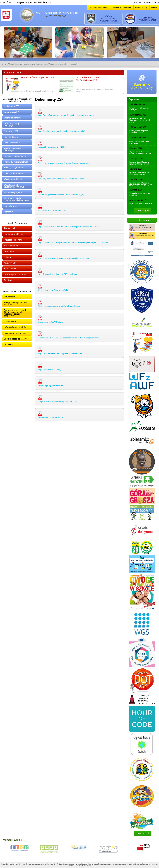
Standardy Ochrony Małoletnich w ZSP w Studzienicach (61, 179)
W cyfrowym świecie (13, 179)
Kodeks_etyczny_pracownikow (50, 386)
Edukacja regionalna (13, 168)
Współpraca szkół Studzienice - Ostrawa (14, 186)
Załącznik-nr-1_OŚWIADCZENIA (51, 322)
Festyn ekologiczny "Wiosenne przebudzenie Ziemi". (140, 120)
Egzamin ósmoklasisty (14, 234)
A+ (4, 3)
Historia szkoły (141, 8)
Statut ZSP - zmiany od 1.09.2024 (52, 147)
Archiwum (8, 212)
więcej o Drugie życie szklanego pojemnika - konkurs (94, 90)
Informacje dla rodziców (15, 274)
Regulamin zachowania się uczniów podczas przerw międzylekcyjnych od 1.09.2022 (73, 242)
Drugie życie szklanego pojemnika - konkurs (89, 79)
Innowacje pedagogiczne (15, 156)
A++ (9, 2)
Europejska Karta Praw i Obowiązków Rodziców (57, 401)
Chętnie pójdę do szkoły (15, 339)
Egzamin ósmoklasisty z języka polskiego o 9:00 (139, 163)
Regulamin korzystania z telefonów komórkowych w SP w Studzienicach (68, 227)
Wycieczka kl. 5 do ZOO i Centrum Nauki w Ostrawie (140, 152)
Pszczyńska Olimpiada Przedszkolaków (139, 132)
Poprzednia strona (151, 2)
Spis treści (138, 2)
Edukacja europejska (13, 173)
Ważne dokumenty (57, 64)
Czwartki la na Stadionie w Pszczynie (140, 109)
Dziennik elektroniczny (122, 8)
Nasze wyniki (10, 263)
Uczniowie (9, 251)
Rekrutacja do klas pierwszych (12, 149)
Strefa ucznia (10, 269)
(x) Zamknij (87, 866)
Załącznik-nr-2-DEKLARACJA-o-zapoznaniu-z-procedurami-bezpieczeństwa (69, 338)
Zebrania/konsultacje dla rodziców (140, 194)
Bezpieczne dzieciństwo (15, 333)
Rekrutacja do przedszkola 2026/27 (16, 303)
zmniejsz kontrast (43, 2)
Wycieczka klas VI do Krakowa (142, 204)
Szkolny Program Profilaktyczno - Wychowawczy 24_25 (61, 195)
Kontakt (154, 8)
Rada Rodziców (11, 137)
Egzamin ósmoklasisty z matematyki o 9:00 (139, 173)
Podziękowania (11, 206)
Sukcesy (8, 257)
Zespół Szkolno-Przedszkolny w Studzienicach (28, 64)
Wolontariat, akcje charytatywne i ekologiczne (17, 199)
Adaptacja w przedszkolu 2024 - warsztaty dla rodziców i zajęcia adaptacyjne (15, 313)
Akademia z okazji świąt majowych (139, 142)
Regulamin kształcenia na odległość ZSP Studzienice (60, 354)
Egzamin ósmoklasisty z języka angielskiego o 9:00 (141, 184)
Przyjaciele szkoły (12, 143)
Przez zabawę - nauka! (14, 240)
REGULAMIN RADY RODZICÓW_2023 (53, 211)
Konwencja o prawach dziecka (50, 417)
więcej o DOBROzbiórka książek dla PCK (37, 91)
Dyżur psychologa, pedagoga (12, 124)
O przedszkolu (10, 322)
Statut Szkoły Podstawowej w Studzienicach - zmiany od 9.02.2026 (66, 115)
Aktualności (9, 228)
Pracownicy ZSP (11, 131)
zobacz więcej (143, 210)
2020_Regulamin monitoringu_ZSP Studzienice (57, 274)
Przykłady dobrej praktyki (16, 162)
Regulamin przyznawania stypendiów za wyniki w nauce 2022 (63, 258)
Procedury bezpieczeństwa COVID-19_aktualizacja (59, 306)
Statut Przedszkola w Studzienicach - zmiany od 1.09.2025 (62, 131)
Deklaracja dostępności (98, 8)
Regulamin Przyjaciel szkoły (49, 370)
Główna (5, 64)
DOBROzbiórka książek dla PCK (38, 78)
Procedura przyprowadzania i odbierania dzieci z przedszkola (63, 163)
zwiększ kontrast (24, 2)
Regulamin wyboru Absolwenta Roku (53, 290)
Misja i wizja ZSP (11, 106)
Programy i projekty (13, 193)
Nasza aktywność (12, 246)
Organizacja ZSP (11, 112)
